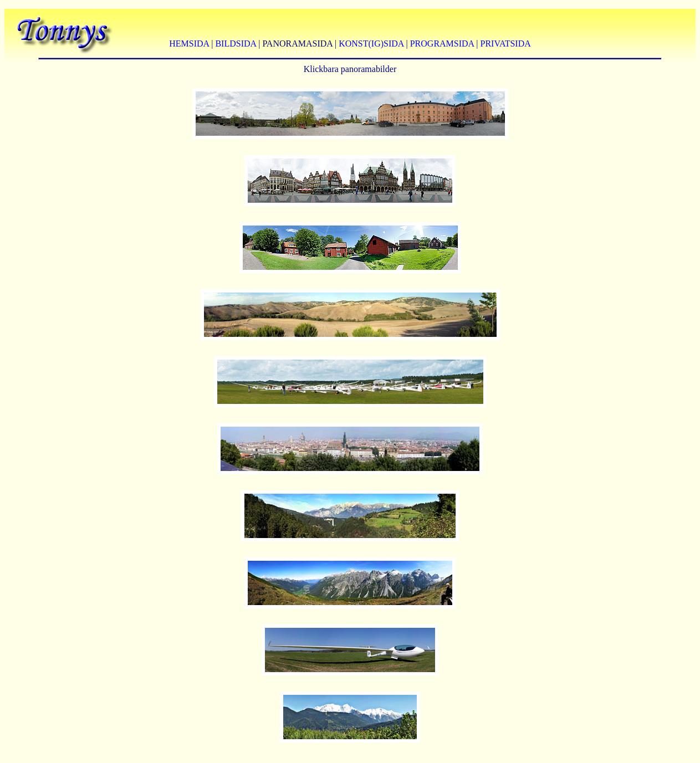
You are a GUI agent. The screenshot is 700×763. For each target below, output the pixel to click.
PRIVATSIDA (506, 43)
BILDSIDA (236, 43)
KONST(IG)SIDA (371, 43)
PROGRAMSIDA (442, 43)
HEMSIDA (189, 43)
